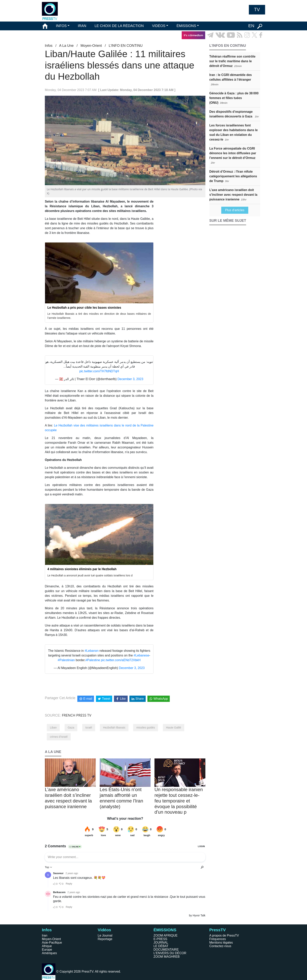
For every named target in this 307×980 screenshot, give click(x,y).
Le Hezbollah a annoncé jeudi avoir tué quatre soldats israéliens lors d (90, 575)
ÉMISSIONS (186, 26)
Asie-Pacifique (52, 943)
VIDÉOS (159, 26)
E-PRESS (160, 939)
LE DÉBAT (161, 946)
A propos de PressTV (224, 935)
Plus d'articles (235, 210)
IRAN (82, 26)
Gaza (71, 728)
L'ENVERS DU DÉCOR (170, 953)
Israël (89, 728)
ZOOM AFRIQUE (166, 935)
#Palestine (93, 660)
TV (257, 10)
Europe (47, 950)
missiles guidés (146, 728)
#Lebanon (92, 651)
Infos (49, 46)
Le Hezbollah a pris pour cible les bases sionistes (84, 308)
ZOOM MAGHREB (167, 957)
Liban (53, 728)
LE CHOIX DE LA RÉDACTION (119, 26)
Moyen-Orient (91, 46)
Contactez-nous (220, 946)
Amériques (49, 953)
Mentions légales (221, 943)
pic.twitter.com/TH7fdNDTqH (99, 371)
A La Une (66, 46)
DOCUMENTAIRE (166, 950)
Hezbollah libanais (114, 728)
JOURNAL (161, 943)
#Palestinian (66, 660)
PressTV (218, 930)
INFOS (61, 26)
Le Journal (105, 935)
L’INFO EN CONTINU (126, 46)
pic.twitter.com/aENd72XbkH (121, 660)
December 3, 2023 (130, 379)
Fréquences (218, 939)
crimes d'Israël (59, 737)
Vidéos (104, 930)
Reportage (105, 939)
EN (251, 26)
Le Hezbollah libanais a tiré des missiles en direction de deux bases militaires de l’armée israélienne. (99, 316)
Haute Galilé (174, 728)
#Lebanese (141, 655)
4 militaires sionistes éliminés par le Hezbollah (82, 569)
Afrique (47, 946)
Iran (45, 935)
